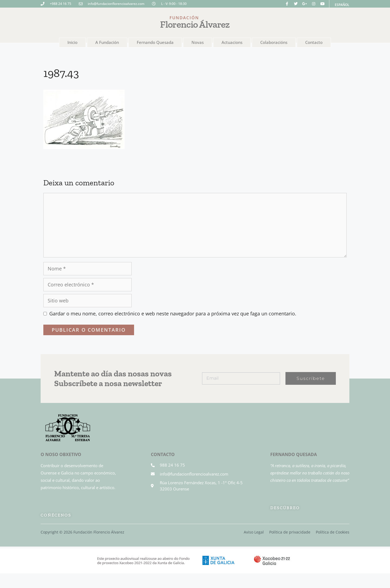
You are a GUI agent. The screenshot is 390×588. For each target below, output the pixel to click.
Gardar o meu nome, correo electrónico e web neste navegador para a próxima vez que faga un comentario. (173, 314)
